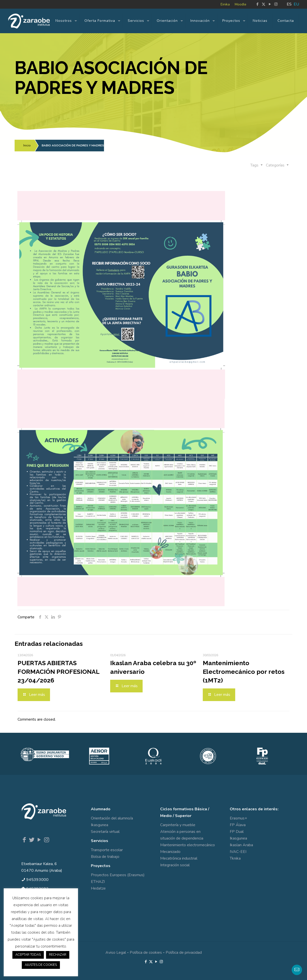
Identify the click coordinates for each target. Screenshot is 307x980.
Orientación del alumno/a (112, 818)
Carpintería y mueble (178, 825)
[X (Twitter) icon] (264, 4)
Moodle (241, 4)
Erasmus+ (238, 818)
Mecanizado (170, 852)
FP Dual (237, 832)
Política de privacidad (184, 953)
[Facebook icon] (257, 4)
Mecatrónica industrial (179, 858)
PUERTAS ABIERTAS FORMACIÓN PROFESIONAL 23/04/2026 (58, 672)
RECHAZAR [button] (58, 955)
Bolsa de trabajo (105, 857)
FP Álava (238, 825)
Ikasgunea (100, 825)
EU (296, 4)
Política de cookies (146, 953)
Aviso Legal (116, 953)
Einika (225, 4)
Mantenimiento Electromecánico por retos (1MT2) (244, 672)
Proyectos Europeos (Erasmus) (118, 875)
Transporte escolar (107, 850)
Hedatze (98, 888)
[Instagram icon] (276, 4)
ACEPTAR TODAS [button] (28, 955)
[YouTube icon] (270, 4)
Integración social (175, 865)
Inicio (27, 145)
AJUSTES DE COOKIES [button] (41, 965)
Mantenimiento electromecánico (188, 845)
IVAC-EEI (238, 852)
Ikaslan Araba (241, 845)
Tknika (235, 858)
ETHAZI (98, 882)
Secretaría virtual (105, 832)
